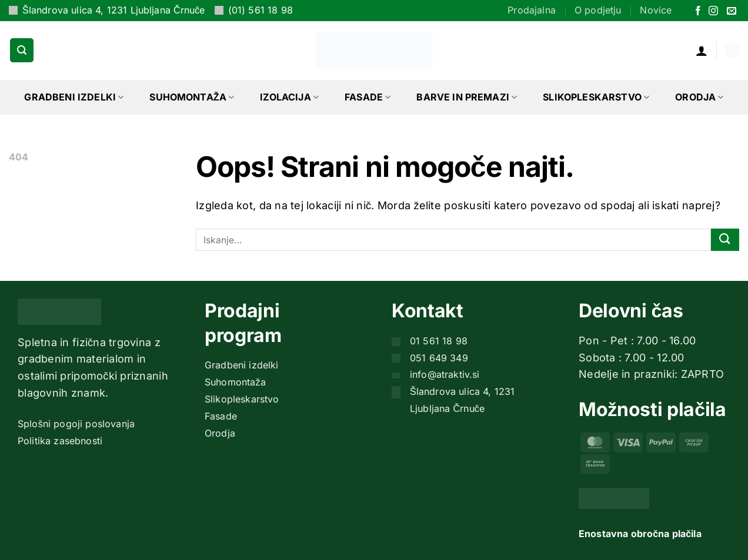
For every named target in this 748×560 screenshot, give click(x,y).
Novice (656, 10)
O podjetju (598, 10)
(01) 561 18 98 (261, 10)
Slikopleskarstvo (596, 97)
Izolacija (289, 97)
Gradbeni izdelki (74, 97)
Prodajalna (532, 10)
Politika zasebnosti (60, 441)
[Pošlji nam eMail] (732, 11)
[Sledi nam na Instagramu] (713, 11)
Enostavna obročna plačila (640, 534)
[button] (22, 50)
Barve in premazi (467, 97)
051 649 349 (439, 358)
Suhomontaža (192, 97)
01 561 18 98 (439, 341)
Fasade (368, 97)
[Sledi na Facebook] (698, 11)
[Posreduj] (725, 240)
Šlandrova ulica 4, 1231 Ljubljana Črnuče (114, 10)
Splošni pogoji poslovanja (76, 424)
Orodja (699, 97)
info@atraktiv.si (445, 374)
